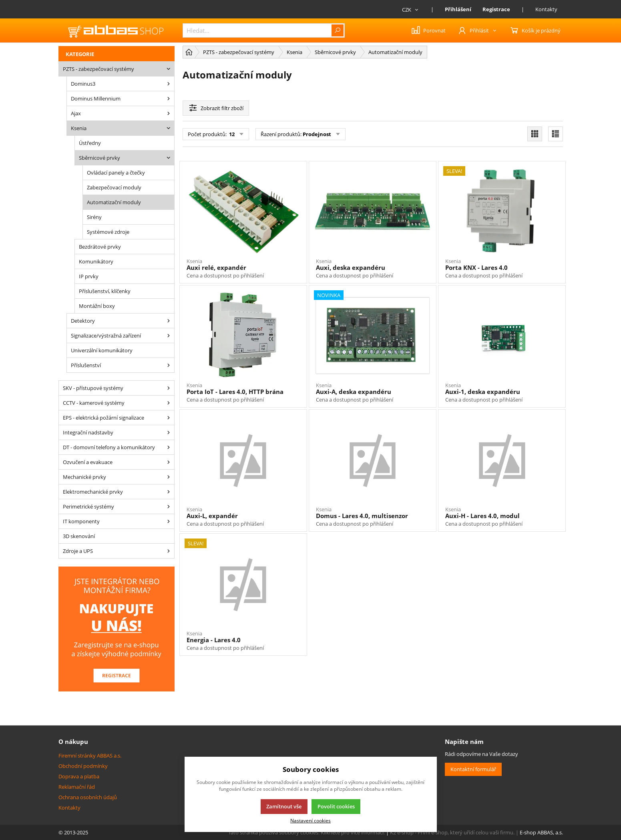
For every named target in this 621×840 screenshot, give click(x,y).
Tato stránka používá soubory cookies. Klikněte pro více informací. (306, 832)
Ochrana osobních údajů (88, 797)
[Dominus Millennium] (169, 98)
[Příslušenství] (169, 365)
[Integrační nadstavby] (169, 432)
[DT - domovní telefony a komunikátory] (169, 447)
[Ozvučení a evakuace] (169, 462)
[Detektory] (169, 321)
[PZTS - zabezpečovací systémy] (169, 69)
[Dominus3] (169, 84)
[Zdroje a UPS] (169, 551)
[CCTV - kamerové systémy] (169, 403)
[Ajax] (169, 113)
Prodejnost (317, 134)
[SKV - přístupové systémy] (169, 388)
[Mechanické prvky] (169, 477)
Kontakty (546, 9)
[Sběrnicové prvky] (169, 158)
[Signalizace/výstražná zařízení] (169, 336)
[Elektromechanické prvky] (169, 492)
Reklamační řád (77, 787)
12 (231, 134)
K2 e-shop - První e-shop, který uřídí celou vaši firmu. (452, 832)
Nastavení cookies (310, 820)
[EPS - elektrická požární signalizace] (169, 418)
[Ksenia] (169, 128)
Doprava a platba (79, 776)
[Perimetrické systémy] (169, 506)
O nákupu (73, 742)
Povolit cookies (336, 806)
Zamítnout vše (284, 806)
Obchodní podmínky (83, 766)
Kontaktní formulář (473, 769)
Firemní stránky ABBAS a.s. (90, 756)
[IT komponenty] (169, 521)
